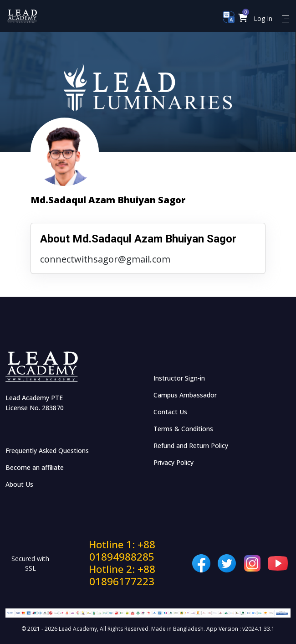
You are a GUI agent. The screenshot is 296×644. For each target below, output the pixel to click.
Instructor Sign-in (179, 378)
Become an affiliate (35, 467)
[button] (243, 18)
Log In (263, 18)
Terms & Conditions (183, 429)
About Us (19, 484)
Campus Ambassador (185, 395)
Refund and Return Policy (191, 446)
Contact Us (170, 412)
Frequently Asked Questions (47, 451)
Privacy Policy (174, 462)
